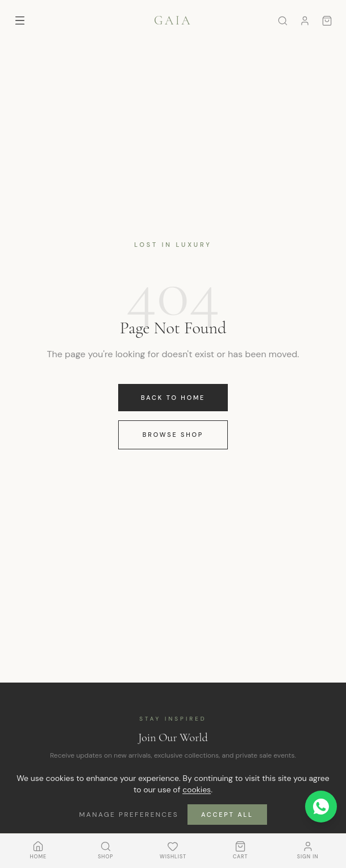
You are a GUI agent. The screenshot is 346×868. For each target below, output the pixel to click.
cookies (197, 790)
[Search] (283, 21)
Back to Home (173, 398)
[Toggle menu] (20, 20)
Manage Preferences (129, 815)
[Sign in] (305, 21)
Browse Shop (173, 435)
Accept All (227, 815)
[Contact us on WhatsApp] (321, 807)
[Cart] (327, 21)
